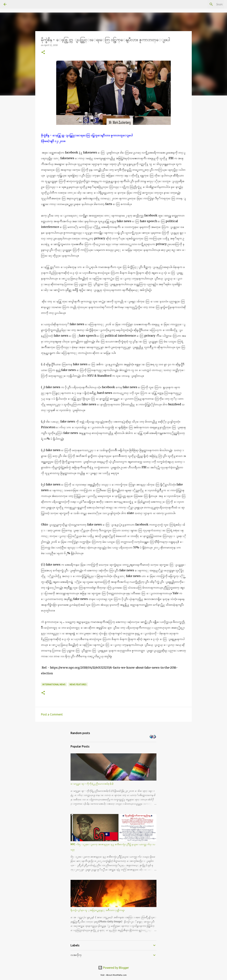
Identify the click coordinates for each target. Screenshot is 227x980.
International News (54, 684)
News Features (78, 684)
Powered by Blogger (113, 968)
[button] (43, 52)
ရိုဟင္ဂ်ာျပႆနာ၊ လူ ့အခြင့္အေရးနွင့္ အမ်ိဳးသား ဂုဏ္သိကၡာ (98, 910)
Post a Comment (52, 714)
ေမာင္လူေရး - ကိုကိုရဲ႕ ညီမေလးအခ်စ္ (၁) (92, 784)
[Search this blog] (205, 4)
